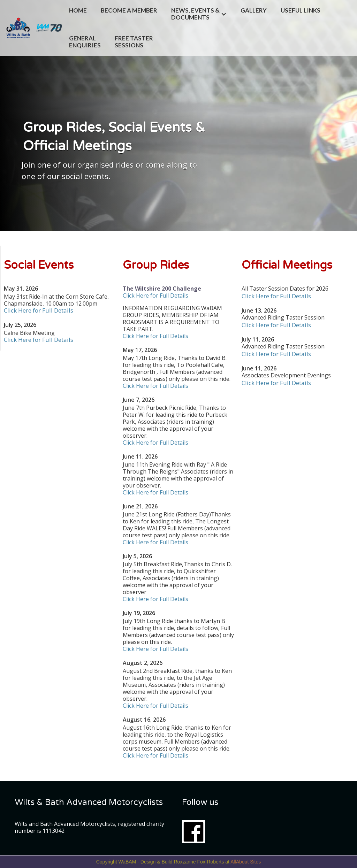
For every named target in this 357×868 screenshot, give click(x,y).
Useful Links (301, 10)
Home (78, 10)
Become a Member (129, 10)
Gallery (254, 10)
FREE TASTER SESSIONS (134, 42)
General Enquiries (85, 42)
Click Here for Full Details (39, 310)
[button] (199, 14)
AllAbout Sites (246, 862)
